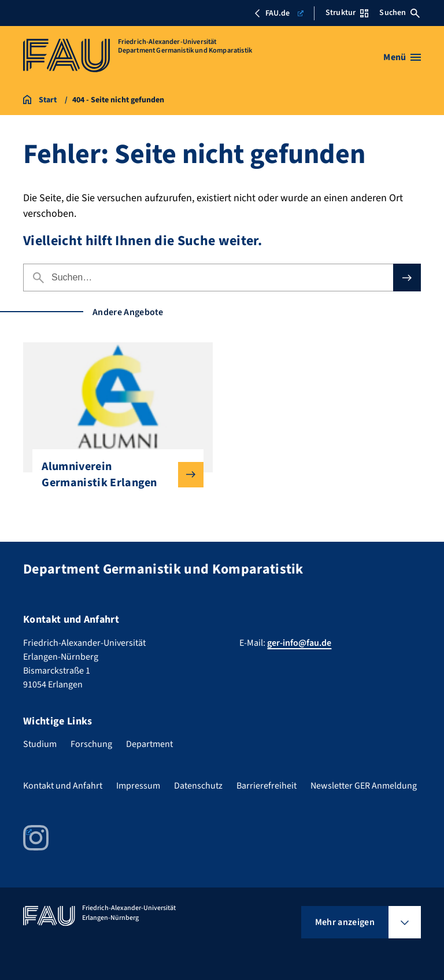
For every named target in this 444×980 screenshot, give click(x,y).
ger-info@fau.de (299, 643)
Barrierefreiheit (267, 786)
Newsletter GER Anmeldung (364, 786)
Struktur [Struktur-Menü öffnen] (347, 13)
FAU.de (278, 13)
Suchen (399, 13)
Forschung (91, 744)
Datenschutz (198, 786)
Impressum (138, 786)
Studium (40, 744)
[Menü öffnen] (402, 57)
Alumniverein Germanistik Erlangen (113, 475)
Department (149, 744)
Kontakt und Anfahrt (63, 786)
